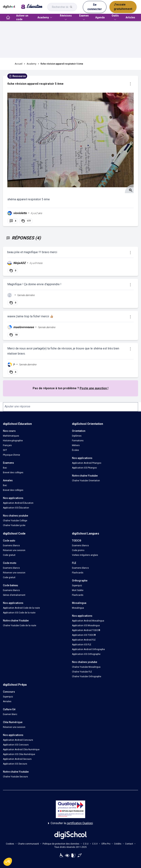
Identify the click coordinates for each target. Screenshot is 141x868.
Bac (5, 468)
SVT (5, 450)
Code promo (78, 550)
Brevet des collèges (13, 473)
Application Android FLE (84, 640)
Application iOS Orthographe (86, 654)
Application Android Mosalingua (88, 621)
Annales (7, 701)
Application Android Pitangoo (87, 463)
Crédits (118, 844)
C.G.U (86, 844)
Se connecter (95, 7)
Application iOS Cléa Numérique (19, 754)
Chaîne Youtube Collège (15, 521)
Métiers (76, 445)
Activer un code (22, 17)
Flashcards (78, 573)
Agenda (100, 17)
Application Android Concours (18, 740)
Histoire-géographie (13, 441)
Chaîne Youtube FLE (82, 672)
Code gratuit (9, 555)
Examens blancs (11, 546)
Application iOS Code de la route (19, 613)
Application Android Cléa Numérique (21, 750)
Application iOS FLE (82, 645)
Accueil (19, 64)
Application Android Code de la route (21, 608)
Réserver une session (14, 550)
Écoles (75, 450)
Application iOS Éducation (16, 508)
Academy (31, 64)
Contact (129, 844)
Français (7, 445)
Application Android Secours (17, 759)
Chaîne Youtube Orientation (86, 481)
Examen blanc (10, 714)
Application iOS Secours (15, 764)
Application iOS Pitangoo (84, 468)
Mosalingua (78, 608)
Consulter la (70, 823)
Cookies (10, 844)
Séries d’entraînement (14, 595)
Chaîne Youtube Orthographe (87, 676)
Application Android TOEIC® (86, 630)
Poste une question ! (94, 388)
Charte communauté (28, 844)
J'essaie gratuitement (123, 7)
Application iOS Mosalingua (86, 626)
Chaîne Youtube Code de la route (20, 626)
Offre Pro (106, 844)
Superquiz (77, 586)
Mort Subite (78, 590)
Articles (130, 17)
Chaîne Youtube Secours (15, 777)
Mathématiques (11, 436)
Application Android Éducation (18, 503)
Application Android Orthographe (88, 649)
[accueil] (8, 17)
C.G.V (95, 844)
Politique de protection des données (61, 844)
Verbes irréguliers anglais (85, 555)
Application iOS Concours (16, 745)
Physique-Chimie (11, 455)
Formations (78, 441)
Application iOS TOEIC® (84, 635)
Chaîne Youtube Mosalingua (86, 667)
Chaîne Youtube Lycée (14, 525)
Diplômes (77, 436)
